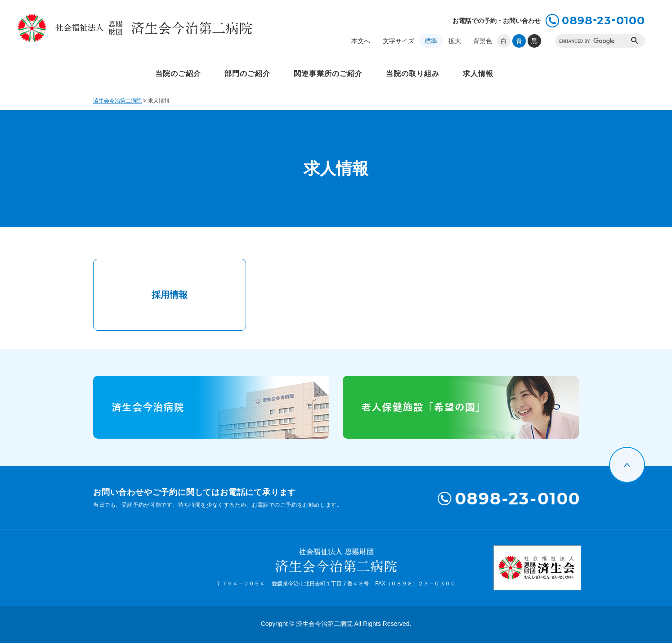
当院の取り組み (413, 74)
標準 (431, 41)
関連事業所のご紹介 (328, 74)
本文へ (361, 41)
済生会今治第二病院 (117, 101)
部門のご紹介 (247, 74)
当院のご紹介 (178, 74)
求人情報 (478, 74)
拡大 (455, 41)
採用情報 (170, 295)
